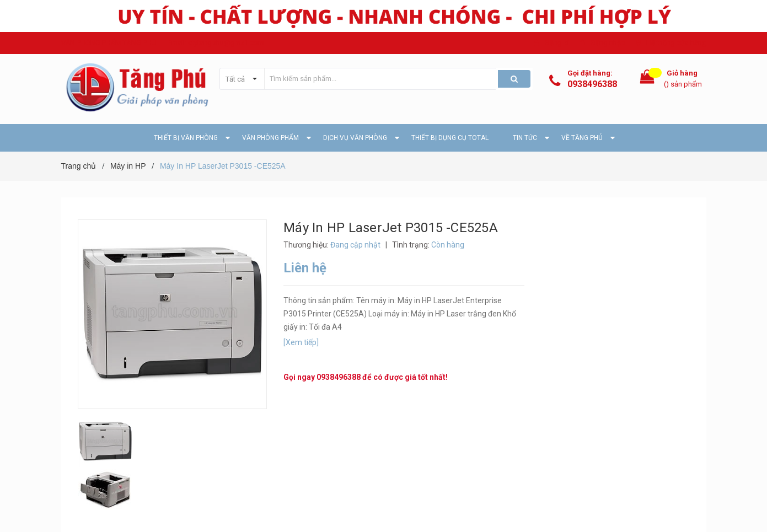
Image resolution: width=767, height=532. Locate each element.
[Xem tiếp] (301, 342)
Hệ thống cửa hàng (676, 43)
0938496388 (592, 84)
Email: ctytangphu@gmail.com (216, 43)
